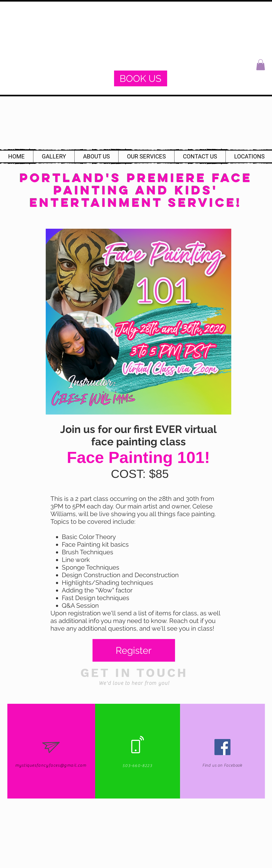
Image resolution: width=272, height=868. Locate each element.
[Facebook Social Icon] (222, 747)
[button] (261, 65)
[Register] (134, 650)
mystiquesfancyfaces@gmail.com (51, 765)
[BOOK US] (141, 78)
